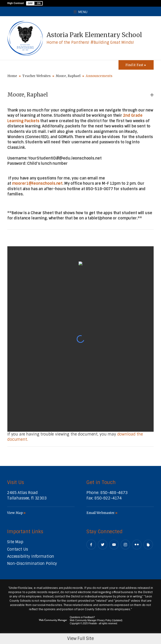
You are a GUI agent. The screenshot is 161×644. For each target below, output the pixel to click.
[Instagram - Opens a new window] (125, 545)
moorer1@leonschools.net (37, 183)
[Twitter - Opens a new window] (103, 545)
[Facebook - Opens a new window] (91, 545)
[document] (80, 339)
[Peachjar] (148, 545)
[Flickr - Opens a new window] (137, 545)
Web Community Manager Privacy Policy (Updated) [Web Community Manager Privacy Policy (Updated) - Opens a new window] (96, 620)
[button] (34, 3)
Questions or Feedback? (82, 617)
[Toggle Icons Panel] (136, 65)
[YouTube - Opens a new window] (114, 545)
